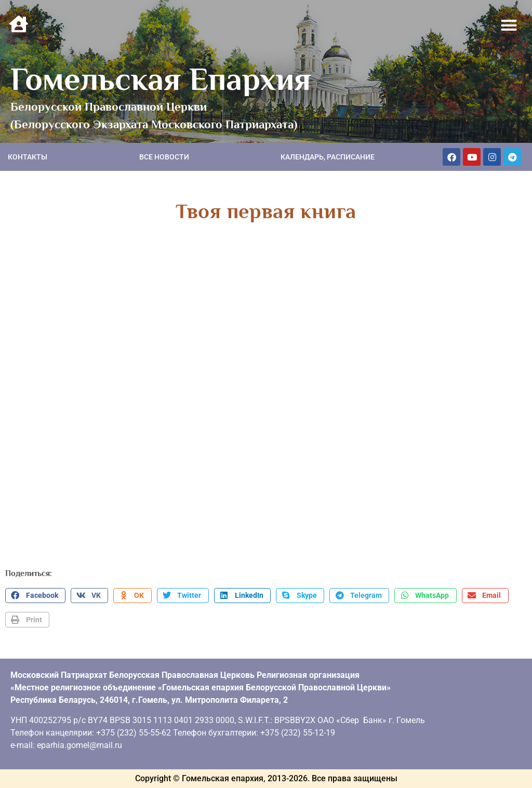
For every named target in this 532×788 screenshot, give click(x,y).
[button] (509, 25)
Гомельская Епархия (161, 79)
